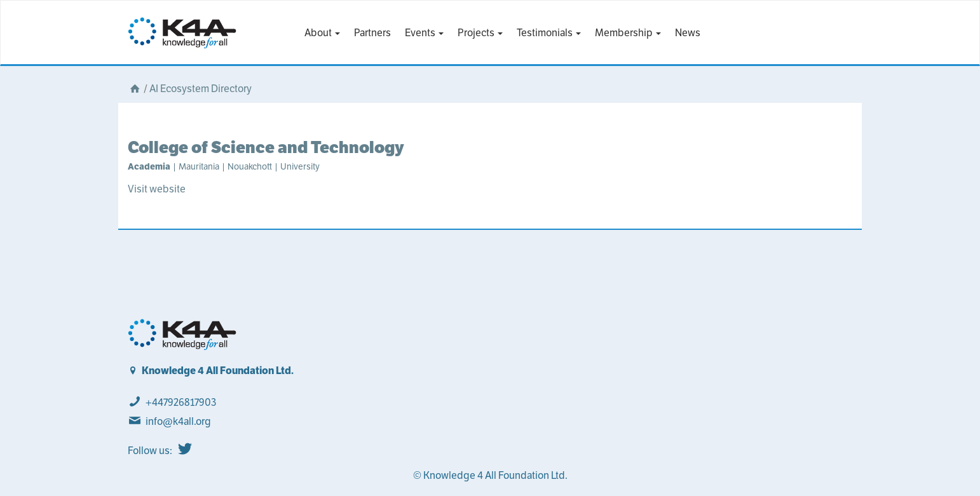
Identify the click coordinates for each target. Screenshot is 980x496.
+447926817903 (181, 402)
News (688, 33)
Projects (480, 33)
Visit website (157, 189)
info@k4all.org (178, 421)
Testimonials (549, 33)
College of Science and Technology (266, 147)
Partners (372, 33)
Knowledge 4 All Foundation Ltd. (218, 371)
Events (424, 33)
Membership (628, 33)
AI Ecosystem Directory (201, 89)
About (322, 33)
